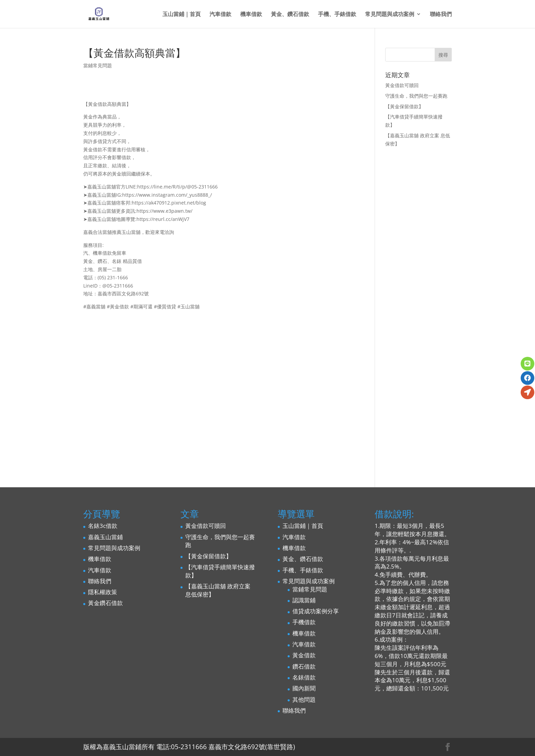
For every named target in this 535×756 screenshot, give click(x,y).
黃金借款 (304, 655)
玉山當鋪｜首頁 (182, 15)
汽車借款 (220, 15)
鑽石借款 (304, 666)
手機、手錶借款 (337, 15)
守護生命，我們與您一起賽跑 (416, 96)
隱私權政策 (103, 592)
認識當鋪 (304, 600)
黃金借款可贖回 (402, 85)
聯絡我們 (441, 15)
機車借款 (251, 15)
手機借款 (304, 622)
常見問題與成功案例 (390, 15)
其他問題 (304, 699)
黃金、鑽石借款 (290, 15)
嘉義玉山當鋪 (105, 537)
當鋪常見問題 (98, 65)
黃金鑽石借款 (105, 603)
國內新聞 (304, 688)
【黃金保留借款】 (404, 106)
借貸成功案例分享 (316, 611)
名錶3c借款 (103, 526)
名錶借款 (304, 677)
